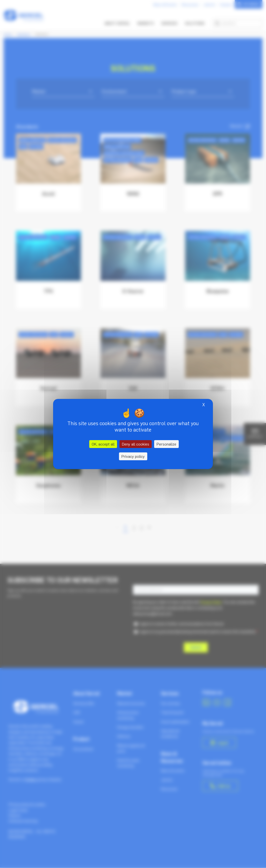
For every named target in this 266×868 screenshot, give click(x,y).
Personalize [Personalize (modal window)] (166, 444)
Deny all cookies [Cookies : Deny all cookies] (136, 444)
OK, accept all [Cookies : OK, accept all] (103, 444)
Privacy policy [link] (133, 456)
